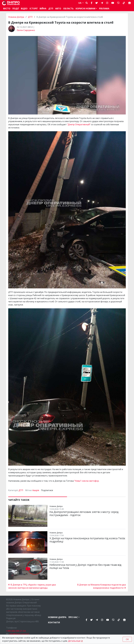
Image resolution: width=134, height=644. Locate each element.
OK (127, 639)
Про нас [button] (73, 617)
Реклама (104, 9)
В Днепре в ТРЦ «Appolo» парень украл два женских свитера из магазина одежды (32, 586)
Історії (34, 9)
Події (16, 9)
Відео (24, 9)
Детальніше (74, 641)
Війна (43, 9)
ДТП (51, 9)
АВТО (58, 9)
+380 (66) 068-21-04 (16, 631)
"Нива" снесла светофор (86, 481)
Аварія (36, 490)
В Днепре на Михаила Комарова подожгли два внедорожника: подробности (101, 586)
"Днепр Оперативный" (79, 124)
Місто (7, 9)
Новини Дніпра (16, 17)
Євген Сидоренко (26, 30)
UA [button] (80, 3)
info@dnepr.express (19, 634)
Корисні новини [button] (86, 9)
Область (68, 9)
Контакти (54, 622)
